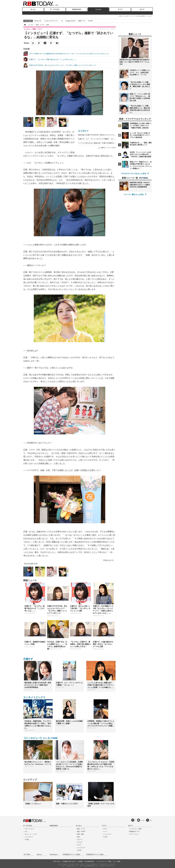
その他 (27, 840)
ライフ (120, 9)
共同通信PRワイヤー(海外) (95, 854)
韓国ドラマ (82, 21)
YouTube (143, 820)
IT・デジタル (55, 9)
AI (62, 21)
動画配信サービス (135, 831)
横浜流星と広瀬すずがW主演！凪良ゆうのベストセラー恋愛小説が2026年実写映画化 (108, 135)
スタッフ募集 (117, 861)
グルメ (105, 829)
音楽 (78, 837)
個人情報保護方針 (90, 861)
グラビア (80, 842)
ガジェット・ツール (31, 834)
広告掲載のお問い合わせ (69, 861)
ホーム (33, 9)
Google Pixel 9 (70, 21)
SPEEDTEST (77, 9)
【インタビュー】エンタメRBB (40, 738)
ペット (105, 831)
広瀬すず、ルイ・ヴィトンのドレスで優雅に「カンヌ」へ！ (99, 139)
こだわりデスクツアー (51, 21)
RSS (151, 820)
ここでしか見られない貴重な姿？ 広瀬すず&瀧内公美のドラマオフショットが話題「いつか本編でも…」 (115, 143)
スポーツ (80, 840)
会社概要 (80, 861)
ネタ (26, 831)
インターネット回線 (135, 829)
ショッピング (29, 837)
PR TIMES (27, 854)
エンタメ (98, 9)
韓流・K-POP (81, 831)
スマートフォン (29, 829)
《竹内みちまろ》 (108, 560)
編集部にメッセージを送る (108, 148)
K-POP (90, 21)
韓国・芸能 (80, 834)
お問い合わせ (57, 861)
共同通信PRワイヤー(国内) (71, 854)
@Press (39, 854)
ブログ (79, 845)
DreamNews (54, 854)
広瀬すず (85, 131)
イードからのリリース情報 (104, 861)
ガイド (142, 9)
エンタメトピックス (34, 697)
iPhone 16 (38, 21)
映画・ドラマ (81, 829)
